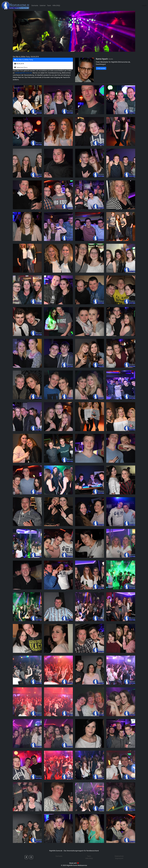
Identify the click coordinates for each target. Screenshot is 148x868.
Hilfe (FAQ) (56, 5)
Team (49, 5)
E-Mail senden (101, 68)
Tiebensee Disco (21, 67)
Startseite (35, 5)
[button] (26, 857)
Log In (144, 5)
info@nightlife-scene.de (23, 73)
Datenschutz (119, 856)
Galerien (43, 5)
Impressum (119, 858)
